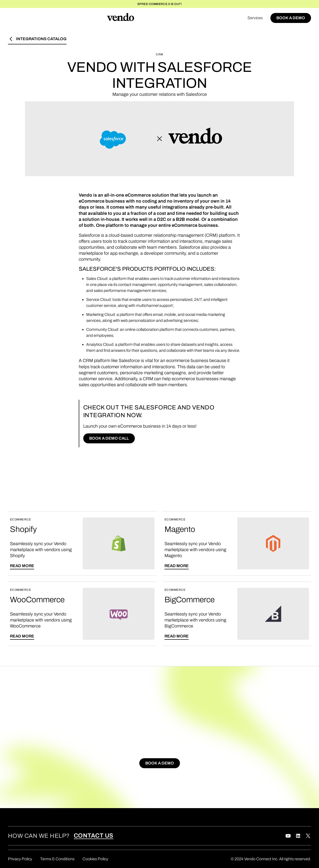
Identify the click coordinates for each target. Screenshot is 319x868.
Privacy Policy (20, 859)
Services (255, 18)
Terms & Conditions (57, 859)
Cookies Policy (95, 859)
